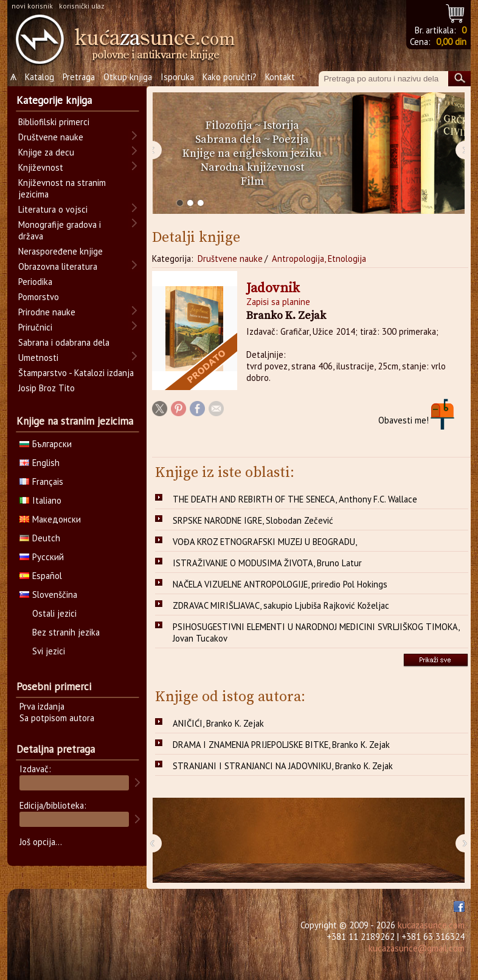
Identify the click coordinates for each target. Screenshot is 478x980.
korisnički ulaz (82, 6)
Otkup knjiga (128, 77)
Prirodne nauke (47, 312)
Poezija (291, 139)
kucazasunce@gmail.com (417, 948)
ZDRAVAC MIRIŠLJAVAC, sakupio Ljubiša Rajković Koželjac (281, 605)
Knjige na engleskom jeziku (252, 153)
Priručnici (35, 327)
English (40, 463)
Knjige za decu (46, 152)
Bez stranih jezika (66, 632)
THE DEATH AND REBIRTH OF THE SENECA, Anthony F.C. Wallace (295, 499)
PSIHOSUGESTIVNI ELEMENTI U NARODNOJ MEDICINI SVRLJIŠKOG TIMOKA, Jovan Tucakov (316, 632)
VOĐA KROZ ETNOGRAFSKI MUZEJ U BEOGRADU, (265, 542)
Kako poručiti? (230, 77)
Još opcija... (41, 842)
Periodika (35, 282)
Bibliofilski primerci (54, 122)
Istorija (281, 125)
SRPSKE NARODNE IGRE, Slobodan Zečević (253, 520)
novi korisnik (32, 6)
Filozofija (229, 125)
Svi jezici (49, 651)
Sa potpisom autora (57, 718)
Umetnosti (38, 358)
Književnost (41, 167)
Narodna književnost (252, 167)
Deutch (40, 538)
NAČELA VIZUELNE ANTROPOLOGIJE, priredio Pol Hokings (280, 584)
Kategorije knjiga (54, 100)
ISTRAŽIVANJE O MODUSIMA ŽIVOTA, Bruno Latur (267, 563)
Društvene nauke (230, 259)
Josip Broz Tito (47, 388)
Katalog (40, 77)
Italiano (40, 500)
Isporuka (177, 77)
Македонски (50, 519)
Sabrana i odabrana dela (64, 342)
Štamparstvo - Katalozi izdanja (76, 373)
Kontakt (280, 77)
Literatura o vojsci (53, 209)
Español (41, 576)
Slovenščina (48, 595)
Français (41, 481)
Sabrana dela (228, 139)
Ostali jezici (54, 613)
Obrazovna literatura (58, 266)
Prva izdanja (42, 706)
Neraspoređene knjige (61, 251)
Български (46, 444)
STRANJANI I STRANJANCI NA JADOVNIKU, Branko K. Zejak (283, 766)
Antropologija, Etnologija (319, 259)
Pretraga (79, 77)
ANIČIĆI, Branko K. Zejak (218, 723)
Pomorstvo (39, 297)
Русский (42, 557)
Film (252, 181)
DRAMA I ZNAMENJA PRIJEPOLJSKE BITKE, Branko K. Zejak (281, 745)
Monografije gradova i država (60, 230)
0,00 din (451, 42)
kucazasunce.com (431, 925)
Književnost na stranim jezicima (62, 188)
